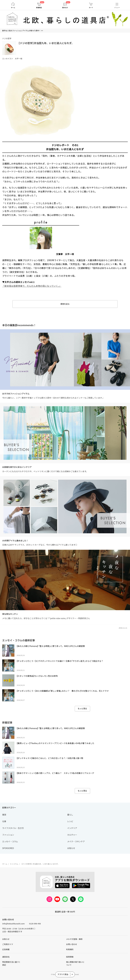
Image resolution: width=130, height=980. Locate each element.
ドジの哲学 (7, 38)
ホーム (13, 8)
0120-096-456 (35, 924)
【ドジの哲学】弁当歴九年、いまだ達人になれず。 (46, 43)
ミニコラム (14, 864)
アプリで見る (63, 974)
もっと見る (82, 708)
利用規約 (70, 949)
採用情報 (70, 957)
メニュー (117, 7)
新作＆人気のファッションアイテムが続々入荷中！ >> (23, 30)
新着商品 (39, 8)
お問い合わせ (72, 944)
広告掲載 (6, 949)
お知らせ (6, 939)
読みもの (65, 8)
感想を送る (65, 304)
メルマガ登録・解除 (74, 939)
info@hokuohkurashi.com (13, 924)
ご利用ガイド (8, 944)
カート (91, 8)
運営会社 (6, 957)
